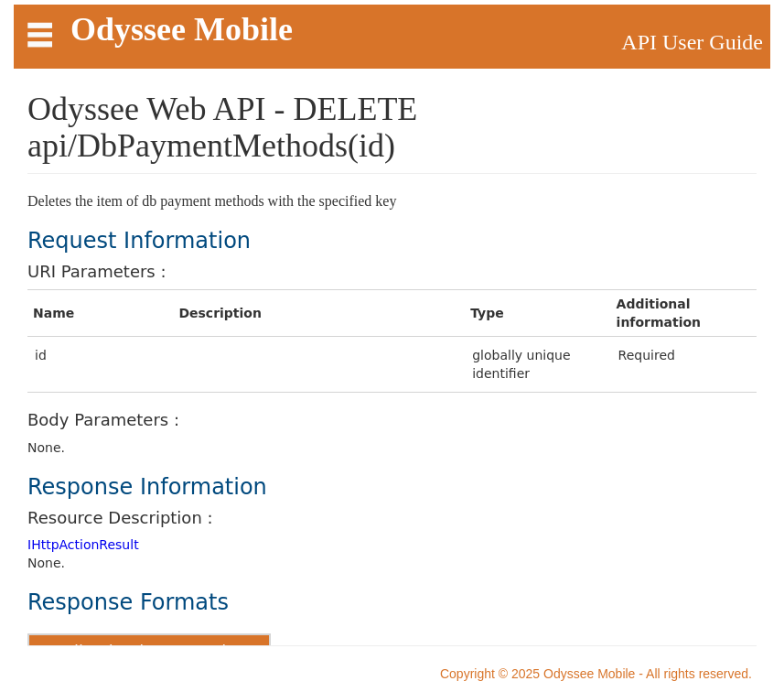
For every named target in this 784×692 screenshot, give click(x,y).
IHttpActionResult (83, 545)
